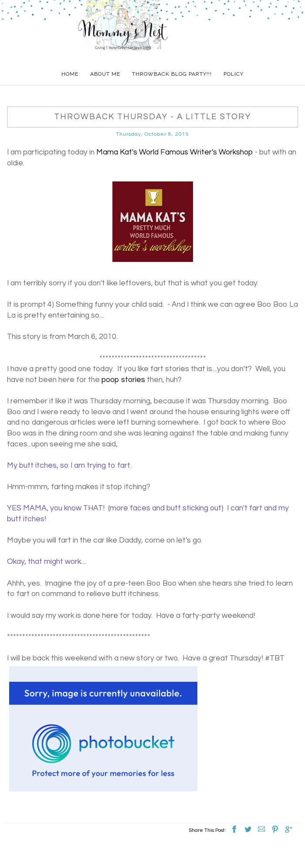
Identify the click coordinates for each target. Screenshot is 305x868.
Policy (234, 74)
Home (70, 74)
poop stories (123, 380)
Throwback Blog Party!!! (172, 74)
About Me (105, 74)
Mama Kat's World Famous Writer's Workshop (175, 152)
